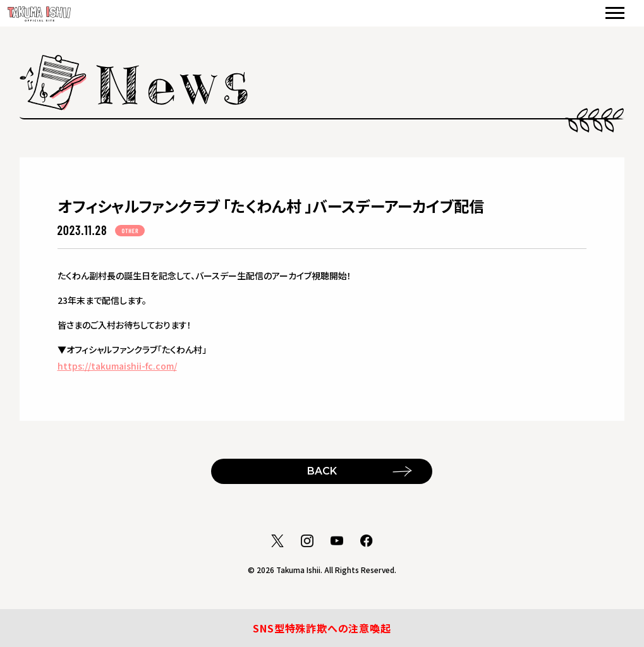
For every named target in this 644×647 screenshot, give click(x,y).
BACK (322, 471)
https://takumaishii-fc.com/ (117, 366)
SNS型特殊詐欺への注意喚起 (322, 628)
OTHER (130, 231)
